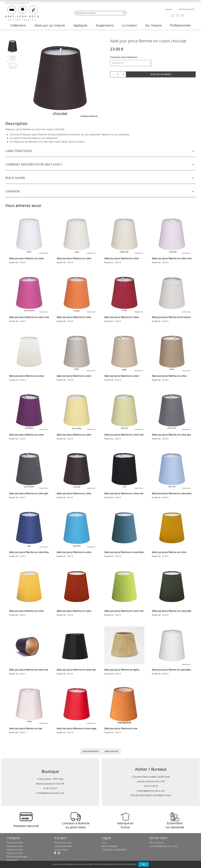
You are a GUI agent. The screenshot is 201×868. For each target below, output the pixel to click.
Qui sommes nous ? (64, 843)
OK (144, 864)
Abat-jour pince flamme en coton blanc (26, 260)
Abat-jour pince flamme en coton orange (74, 319)
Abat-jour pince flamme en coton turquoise (74, 554)
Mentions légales (110, 846)
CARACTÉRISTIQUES (19, 151)
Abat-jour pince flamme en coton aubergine (26, 436)
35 (165, 674)
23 (23, 262)
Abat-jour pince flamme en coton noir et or (29, 671)
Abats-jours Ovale (15, 846)
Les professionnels (63, 846)
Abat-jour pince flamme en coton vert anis (124, 436)
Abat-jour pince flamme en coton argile (74, 378)
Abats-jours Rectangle (17, 857)
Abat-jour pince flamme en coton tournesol (26, 613)
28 (23, 674)
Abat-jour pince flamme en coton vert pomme (124, 613)
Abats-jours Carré (15, 853)
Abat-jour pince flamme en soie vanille (26, 730)
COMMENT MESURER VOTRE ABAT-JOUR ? (34, 164)
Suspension (12, 860)
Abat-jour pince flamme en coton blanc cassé (26, 378)
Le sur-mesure (61, 850)
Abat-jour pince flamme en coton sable (122, 378)
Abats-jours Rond (15, 843)
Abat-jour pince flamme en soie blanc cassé (172, 671)
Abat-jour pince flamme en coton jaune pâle (74, 436)
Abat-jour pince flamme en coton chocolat (148, 41)
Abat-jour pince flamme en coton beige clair (122, 260)
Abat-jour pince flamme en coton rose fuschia (29, 319)
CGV (104, 843)
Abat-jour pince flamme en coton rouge (122, 319)
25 (118, 380)
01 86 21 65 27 (50, 788)
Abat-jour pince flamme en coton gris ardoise (29, 495)
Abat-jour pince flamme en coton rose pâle (172, 260)
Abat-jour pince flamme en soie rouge (77, 728)
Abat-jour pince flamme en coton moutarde (169, 554)
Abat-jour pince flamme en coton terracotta (74, 613)
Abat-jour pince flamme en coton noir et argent (76, 671)
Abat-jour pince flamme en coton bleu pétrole (124, 554)
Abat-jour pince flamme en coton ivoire (74, 260)
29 (70, 674)
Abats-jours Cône (15, 850)
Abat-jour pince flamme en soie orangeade (121, 730)
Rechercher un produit (86, 13)
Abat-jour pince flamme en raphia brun (122, 671)
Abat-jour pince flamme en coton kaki (172, 611)
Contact (168, 9)
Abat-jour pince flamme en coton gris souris (171, 436)
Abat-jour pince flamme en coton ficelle (169, 378)
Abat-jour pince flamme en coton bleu (29, 552)
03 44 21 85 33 (188, 9)
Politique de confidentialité (114, 850)
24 (70, 380)
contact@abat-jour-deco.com (50, 793)
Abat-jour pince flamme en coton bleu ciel (172, 495)
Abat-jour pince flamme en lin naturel (171, 317)
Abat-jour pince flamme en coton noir (124, 493)
